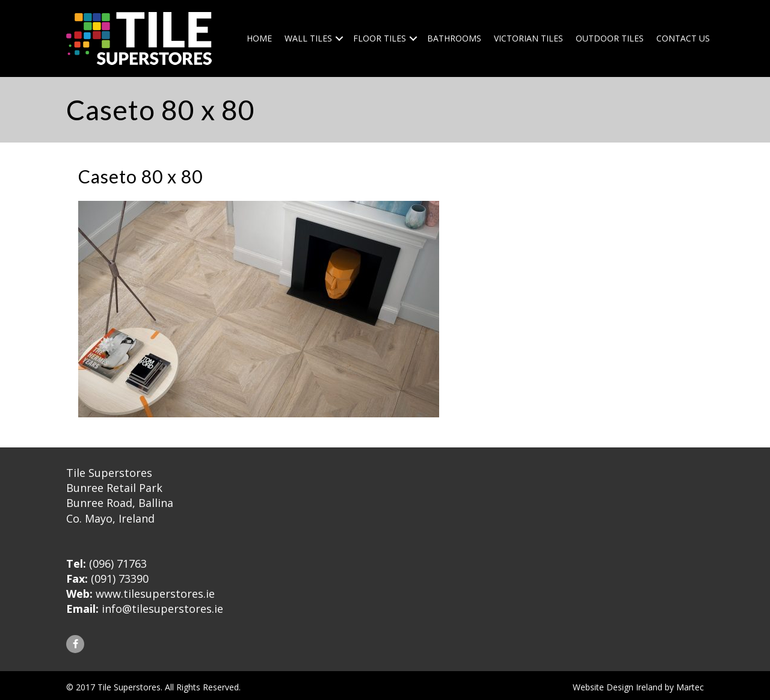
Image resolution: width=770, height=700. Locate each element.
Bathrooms (454, 38)
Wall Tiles (308, 38)
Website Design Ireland (618, 687)
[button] (75, 644)
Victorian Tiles (528, 38)
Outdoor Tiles (610, 38)
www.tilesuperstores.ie (155, 594)
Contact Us (683, 38)
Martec (690, 687)
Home (259, 38)
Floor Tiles (380, 38)
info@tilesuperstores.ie (162, 609)
